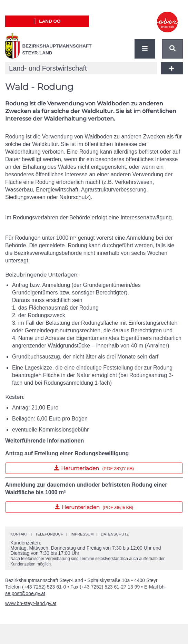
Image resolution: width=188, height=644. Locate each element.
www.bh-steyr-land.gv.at (31, 603)
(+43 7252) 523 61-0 (44, 587)
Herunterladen (70, 467)
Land (47, 21)
